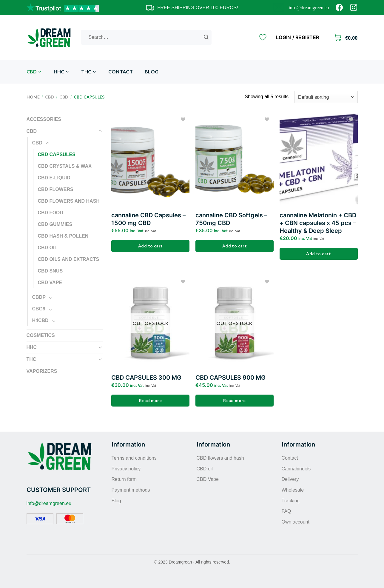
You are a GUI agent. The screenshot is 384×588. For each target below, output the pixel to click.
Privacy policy (126, 469)
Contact (121, 71)
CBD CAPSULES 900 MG (230, 378)
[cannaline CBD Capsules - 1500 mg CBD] (150, 160)
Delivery (290, 479)
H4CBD (40, 320)
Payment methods (131, 490)
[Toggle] (100, 131)
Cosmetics (41, 335)
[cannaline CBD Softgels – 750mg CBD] (235, 160)
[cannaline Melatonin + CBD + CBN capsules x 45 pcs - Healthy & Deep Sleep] (319, 160)
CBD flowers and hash (69, 201)
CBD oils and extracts (69, 259)
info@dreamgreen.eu (309, 8)
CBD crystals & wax (65, 166)
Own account (296, 522)
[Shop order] (326, 97)
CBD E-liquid (54, 178)
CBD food (51, 213)
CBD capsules (57, 154)
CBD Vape (50, 283)
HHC (61, 72)
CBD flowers (56, 189)
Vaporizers (42, 371)
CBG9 (39, 309)
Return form (124, 479)
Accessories (44, 119)
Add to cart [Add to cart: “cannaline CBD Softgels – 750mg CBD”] (235, 246)
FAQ (286, 511)
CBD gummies (55, 224)
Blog (152, 71)
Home (33, 97)
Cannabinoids (296, 469)
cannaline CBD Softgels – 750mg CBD (231, 219)
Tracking (291, 501)
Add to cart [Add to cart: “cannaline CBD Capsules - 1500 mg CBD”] (151, 246)
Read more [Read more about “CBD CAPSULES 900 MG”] (235, 400)
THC (89, 72)
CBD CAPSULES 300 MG (146, 378)
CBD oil (48, 248)
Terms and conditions (134, 458)
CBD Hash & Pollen (63, 236)
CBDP (39, 297)
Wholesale (293, 490)
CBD (34, 72)
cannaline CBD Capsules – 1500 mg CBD (148, 219)
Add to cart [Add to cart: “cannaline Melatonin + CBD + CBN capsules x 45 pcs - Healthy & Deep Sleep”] (319, 254)
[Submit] (206, 37)
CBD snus (50, 271)
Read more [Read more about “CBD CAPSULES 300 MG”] (150, 400)
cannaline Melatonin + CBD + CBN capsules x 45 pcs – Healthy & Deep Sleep (318, 223)
